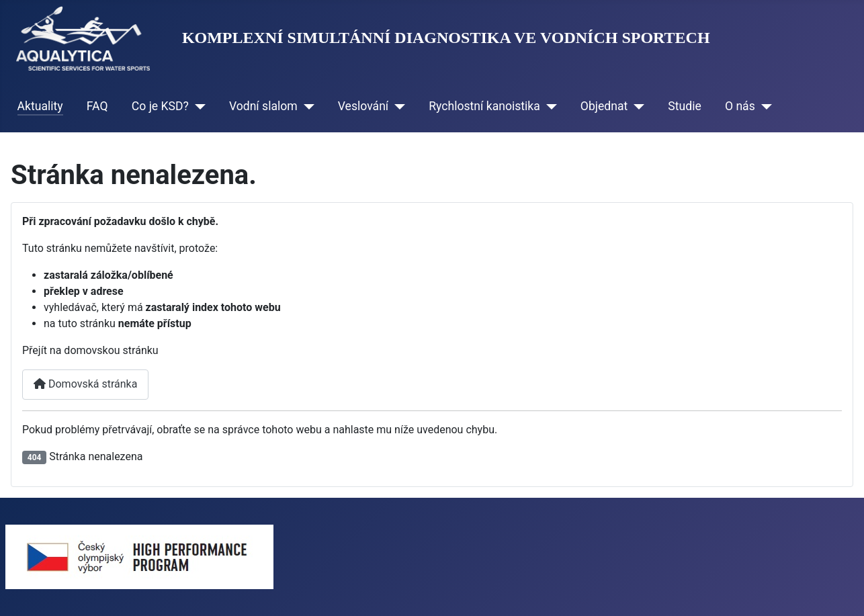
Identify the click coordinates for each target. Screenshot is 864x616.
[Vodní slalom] (306, 106)
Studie (684, 106)
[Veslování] (397, 106)
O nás (740, 106)
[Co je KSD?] (197, 106)
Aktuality (40, 106)
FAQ (97, 106)
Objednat (604, 106)
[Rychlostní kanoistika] (549, 106)
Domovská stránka (85, 384)
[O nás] (764, 106)
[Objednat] (636, 106)
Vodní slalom (263, 106)
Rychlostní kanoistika (484, 106)
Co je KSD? (160, 106)
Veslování (363, 106)
